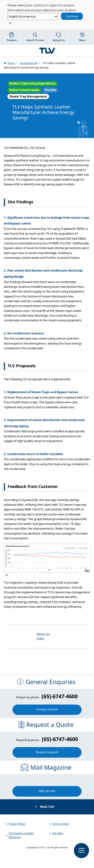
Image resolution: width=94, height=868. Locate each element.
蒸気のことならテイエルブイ (47, 51)
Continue (72, 16)
